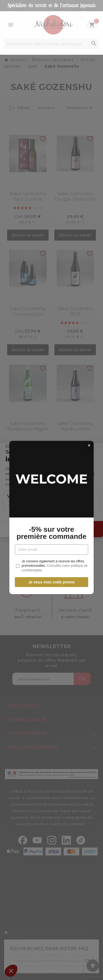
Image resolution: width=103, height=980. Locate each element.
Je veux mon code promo (51, 555)
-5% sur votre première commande (51, 505)
